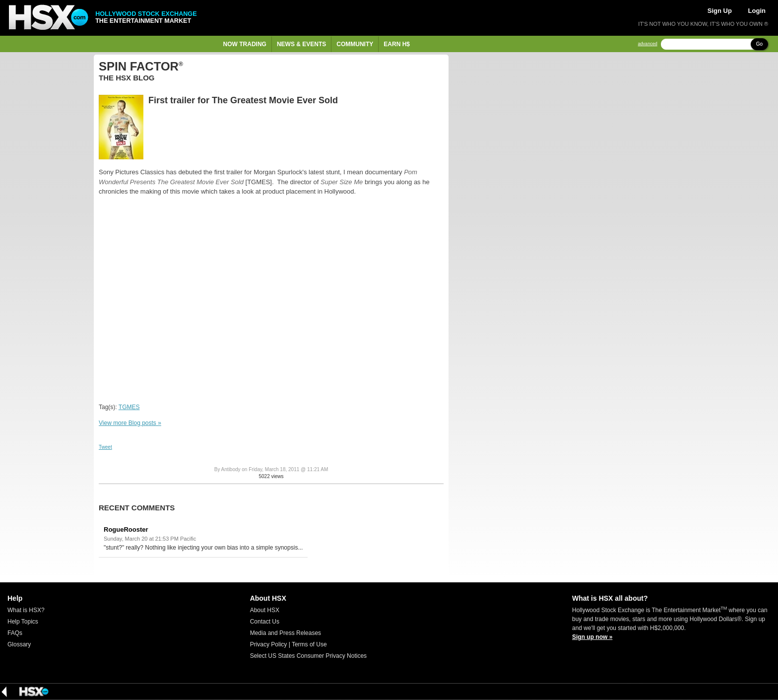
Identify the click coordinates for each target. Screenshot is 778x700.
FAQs (15, 633)
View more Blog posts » (130, 423)
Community (355, 44)
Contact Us (265, 622)
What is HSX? (26, 610)
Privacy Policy (269, 644)
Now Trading (245, 44)
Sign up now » (592, 637)
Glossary (19, 644)
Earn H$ (397, 44)
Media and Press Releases (286, 633)
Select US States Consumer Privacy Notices (308, 656)
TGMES (129, 407)
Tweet (105, 447)
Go (759, 44)
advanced (648, 44)
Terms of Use (309, 644)
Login (757, 11)
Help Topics (23, 622)
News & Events (301, 44)
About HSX (265, 610)
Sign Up (720, 11)
